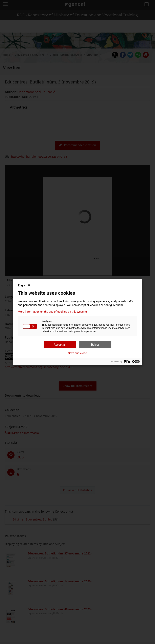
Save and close (77, 353)
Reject (95, 345)
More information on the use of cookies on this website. (53, 312)
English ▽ (24, 285)
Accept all (60, 345)
